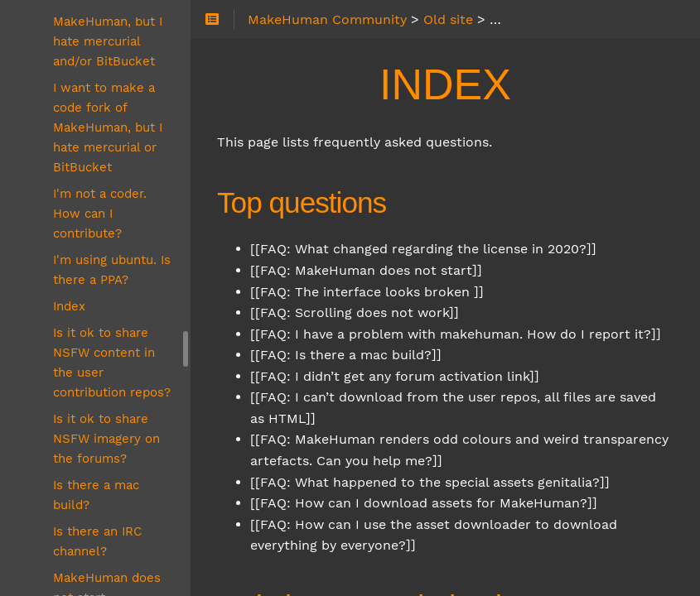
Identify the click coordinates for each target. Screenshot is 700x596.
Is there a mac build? (96, 495)
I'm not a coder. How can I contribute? (100, 214)
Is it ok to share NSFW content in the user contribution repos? (112, 363)
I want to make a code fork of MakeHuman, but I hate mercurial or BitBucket (108, 127)
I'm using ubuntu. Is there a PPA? (112, 270)
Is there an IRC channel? (97, 541)
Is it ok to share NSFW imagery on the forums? (106, 439)
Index (69, 306)
